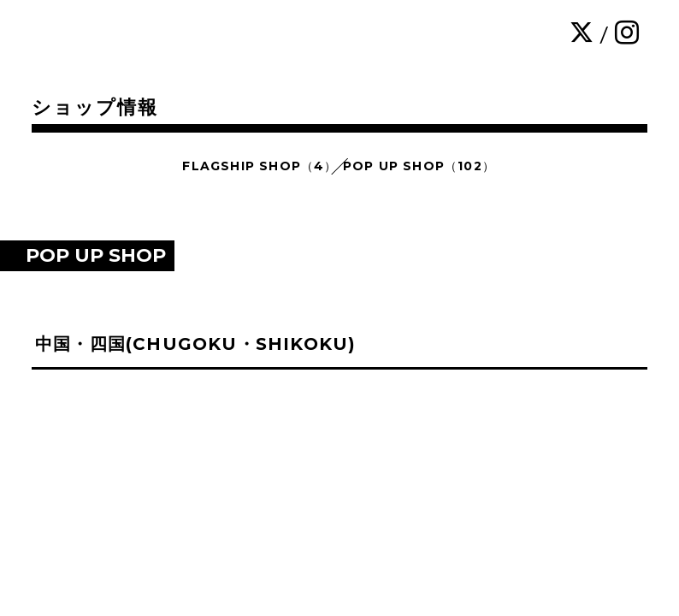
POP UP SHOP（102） (419, 166)
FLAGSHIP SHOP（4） (260, 166)
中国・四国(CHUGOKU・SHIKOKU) (195, 344)
